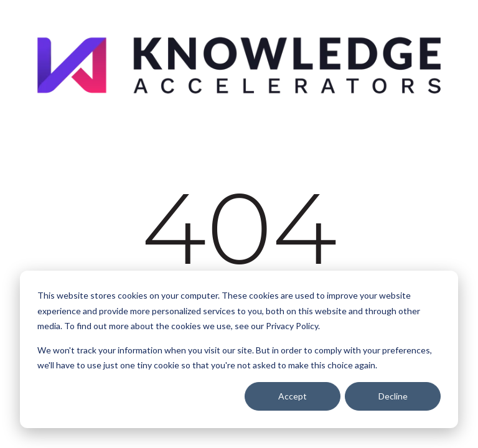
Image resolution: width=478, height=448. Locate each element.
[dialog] (239, 349)
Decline (393, 396)
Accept (293, 396)
